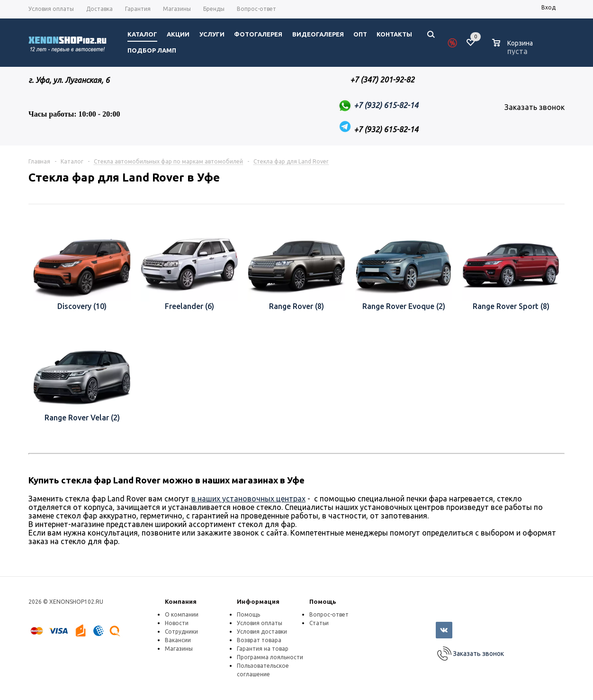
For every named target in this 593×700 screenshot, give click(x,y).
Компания (181, 601)
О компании (182, 614)
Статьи (319, 623)
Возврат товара (259, 640)
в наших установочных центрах (248, 499)
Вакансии (178, 640)
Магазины (179, 649)
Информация (258, 601)
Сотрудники (181, 632)
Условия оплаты (260, 623)
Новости (177, 623)
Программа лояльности (270, 657)
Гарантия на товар (263, 649)
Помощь (323, 601)
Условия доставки (262, 632)
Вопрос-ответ (329, 614)
